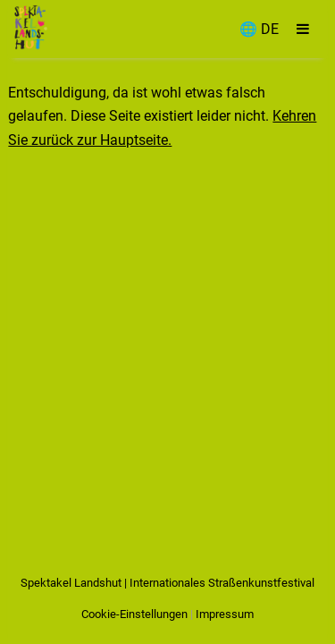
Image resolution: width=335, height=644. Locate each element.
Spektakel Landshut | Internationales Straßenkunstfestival (167, 583)
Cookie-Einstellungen (134, 614)
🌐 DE (259, 29)
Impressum (225, 614)
